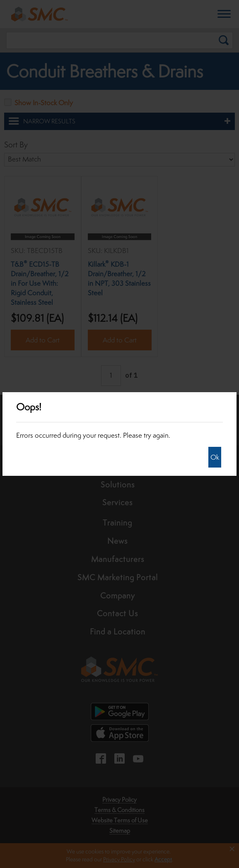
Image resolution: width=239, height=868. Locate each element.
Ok (215, 457)
